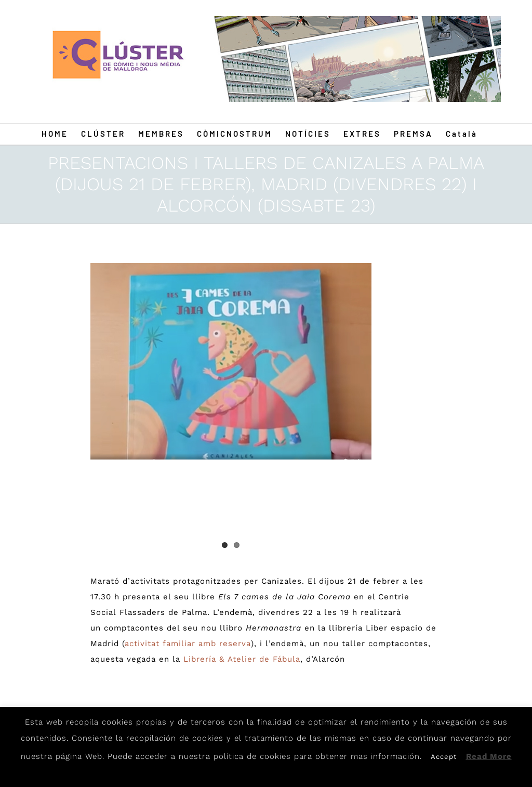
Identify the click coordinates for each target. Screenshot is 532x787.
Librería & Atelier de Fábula (242, 659)
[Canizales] (231, 361)
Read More (489, 756)
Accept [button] (444, 757)
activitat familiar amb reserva (188, 644)
